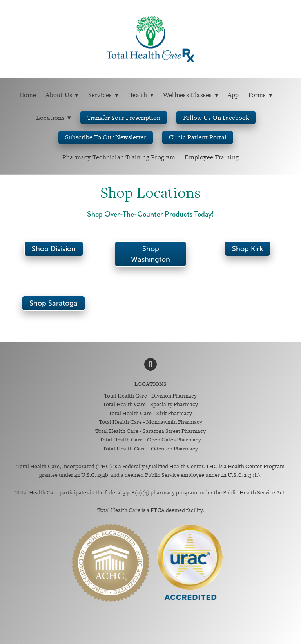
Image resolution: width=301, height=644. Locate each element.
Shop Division (54, 249)
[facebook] (150, 364)
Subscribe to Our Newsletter (106, 137)
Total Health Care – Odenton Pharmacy (150, 449)
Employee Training (212, 157)
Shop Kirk (248, 249)
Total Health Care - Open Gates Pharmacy (150, 440)
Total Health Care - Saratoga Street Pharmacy (150, 431)
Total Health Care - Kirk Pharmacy (150, 413)
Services (103, 95)
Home (28, 95)
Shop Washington (150, 254)
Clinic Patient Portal (198, 137)
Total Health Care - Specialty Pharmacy (150, 404)
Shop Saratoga (53, 303)
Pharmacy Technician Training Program (119, 157)
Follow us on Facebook (216, 118)
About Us (62, 95)
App (233, 95)
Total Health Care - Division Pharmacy (150, 396)
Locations (54, 118)
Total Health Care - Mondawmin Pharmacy (150, 422)
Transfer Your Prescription (124, 118)
